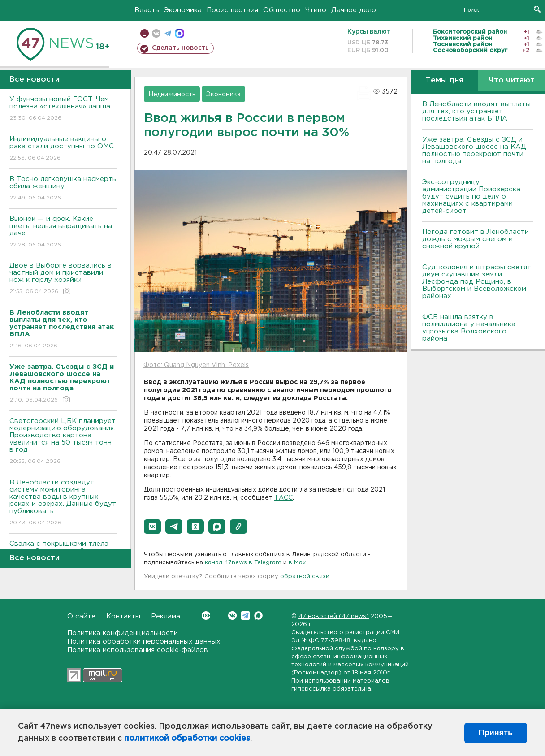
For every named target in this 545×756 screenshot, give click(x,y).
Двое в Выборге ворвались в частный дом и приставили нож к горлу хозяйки (63, 279)
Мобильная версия (145, 33)
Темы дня (444, 80)
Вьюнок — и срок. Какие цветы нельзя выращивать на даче (63, 232)
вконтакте (156, 33)
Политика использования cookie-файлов (138, 650)
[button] (152, 527)
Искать (537, 9)
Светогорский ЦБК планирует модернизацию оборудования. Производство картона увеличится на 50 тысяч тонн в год (63, 442)
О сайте (81, 616)
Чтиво (316, 10)
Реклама (166, 616)
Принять (496, 733)
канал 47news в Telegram (243, 563)
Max (258, 616)
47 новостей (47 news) (334, 616)
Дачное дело (354, 10)
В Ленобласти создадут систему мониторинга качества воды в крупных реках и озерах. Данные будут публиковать (63, 503)
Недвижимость (172, 95)
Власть (147, 10)
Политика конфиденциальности (123, 633)
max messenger (180, 33)
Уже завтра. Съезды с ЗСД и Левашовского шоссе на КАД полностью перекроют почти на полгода (474, 150)
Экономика (183, 10)
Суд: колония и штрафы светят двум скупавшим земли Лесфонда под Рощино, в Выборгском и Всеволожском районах (477, 282)
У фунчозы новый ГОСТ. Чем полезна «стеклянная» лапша (63, 109)
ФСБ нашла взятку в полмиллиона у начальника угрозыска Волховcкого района (469, 328)
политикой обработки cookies (187, 739)
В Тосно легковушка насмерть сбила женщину (63, 189)
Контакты (123, 616)
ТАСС (283, 498)
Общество (282, 10)
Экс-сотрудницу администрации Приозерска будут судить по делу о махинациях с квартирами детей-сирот (471, 197)
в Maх (297, 563)
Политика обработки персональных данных (144, 642)
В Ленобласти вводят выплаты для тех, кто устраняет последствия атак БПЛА (476, 111)
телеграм (168, 33)
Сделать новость (180, 48)
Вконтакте (206, 616)
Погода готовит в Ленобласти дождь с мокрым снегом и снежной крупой (476, 239)
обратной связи (305, 577)
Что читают (512, 80)
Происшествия (232, 10)
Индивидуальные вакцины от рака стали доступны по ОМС (63, 149)
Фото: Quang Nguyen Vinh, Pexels (196, 365)
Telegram (245, 616)
